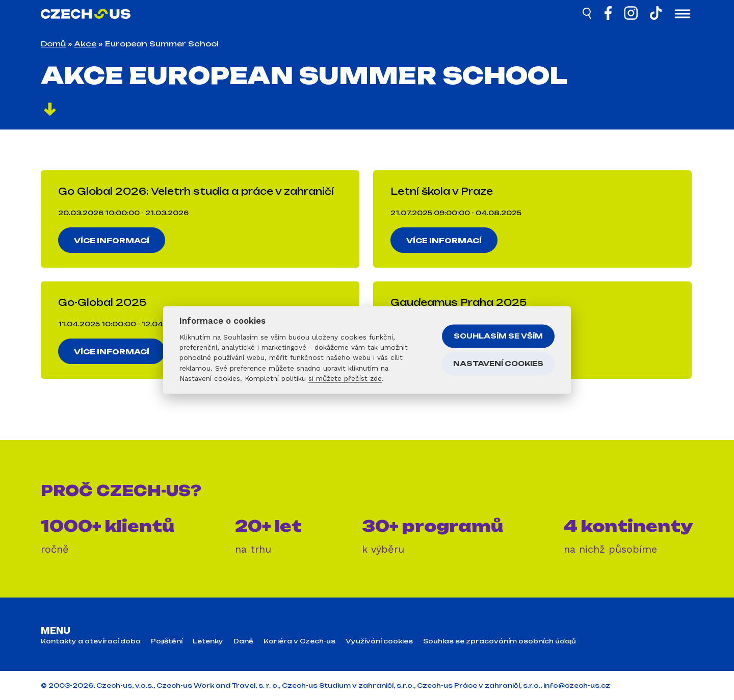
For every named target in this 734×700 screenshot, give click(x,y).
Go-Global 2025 (102, 302)
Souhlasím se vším (498, 336)
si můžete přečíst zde (345, 378)
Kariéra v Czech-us (299, 641)
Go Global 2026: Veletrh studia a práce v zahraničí (196, 191)
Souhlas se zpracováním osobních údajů (500, 641)
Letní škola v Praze (442, 191)
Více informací (112, 240)
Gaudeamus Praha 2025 (458, 302)
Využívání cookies (379, 641)
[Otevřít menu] (683, 15)
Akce (85, 44)
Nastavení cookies (498, 364)
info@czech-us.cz (577, 685)
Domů (53, 44)
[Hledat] (588, 15)
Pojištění (167, 641)
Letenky (208, 641)
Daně (243, 641)
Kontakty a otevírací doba (91, 641)
